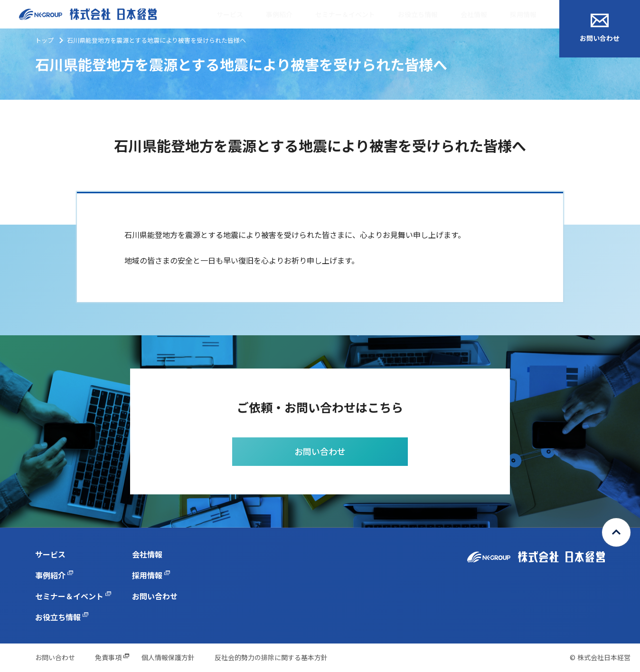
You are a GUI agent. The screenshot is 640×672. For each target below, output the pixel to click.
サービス (230, 14)
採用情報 (523, 14)
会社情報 (474, 14)
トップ (44, 40)
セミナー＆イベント (345, 14)
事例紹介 (279, 14)
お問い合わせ (600, 28)
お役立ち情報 (418, 14)
